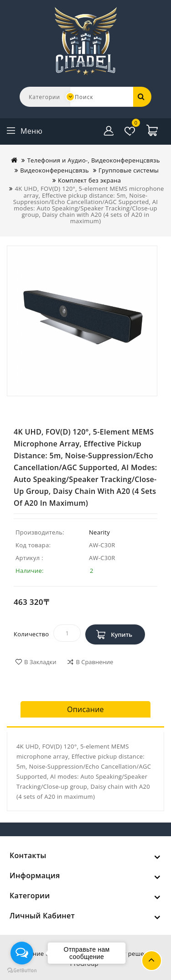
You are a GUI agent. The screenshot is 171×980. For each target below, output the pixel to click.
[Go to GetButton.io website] (22, 971)
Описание (85, 709)
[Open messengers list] (22, 953)
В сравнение (94, 662)
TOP (152, 961)
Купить (122, 634)
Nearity (99, 532)
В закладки (40, 662)
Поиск (141, 96)
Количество (31, 634)
